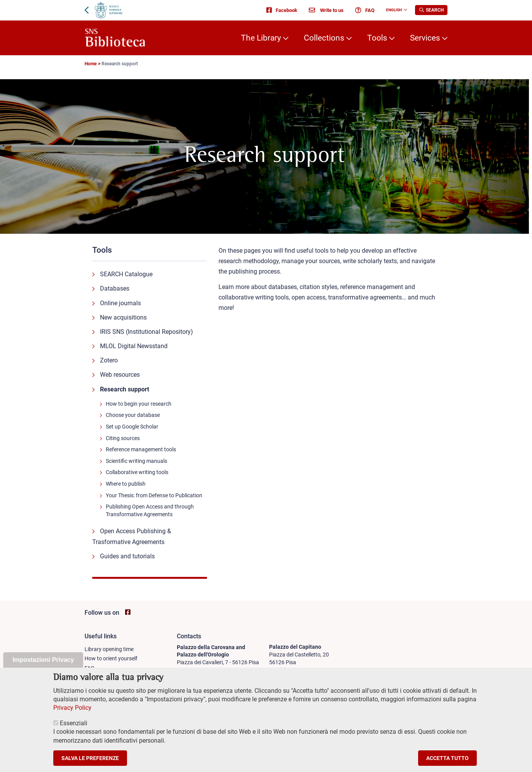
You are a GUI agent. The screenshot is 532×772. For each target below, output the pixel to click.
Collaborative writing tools (137, 472)
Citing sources (123, 438)
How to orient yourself (111, 658)
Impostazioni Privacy (43, 667)
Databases (115, 288)
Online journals (120, 303)
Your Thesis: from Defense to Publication (154, 495)
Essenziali (74, 730)
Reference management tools (141, 449)
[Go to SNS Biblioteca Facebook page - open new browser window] (128, 612)
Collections (324, 38)
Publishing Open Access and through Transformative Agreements (150, 510)
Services (425, 38)
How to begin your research (139, 404)
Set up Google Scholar (132, 427)
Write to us (326, 10)
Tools (377, 38)
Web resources (120, 375)
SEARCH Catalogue (126, 274)
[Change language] (405, 10)
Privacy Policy (72, 715)
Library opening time (109, 649)
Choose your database (133, 415)
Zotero (109, 360)
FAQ (365, 10)
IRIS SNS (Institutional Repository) (147, 332)
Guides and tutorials (127, 556)
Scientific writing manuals (136, 461)
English (394, 10)
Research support (125, 389)
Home (91, 64)
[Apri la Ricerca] (431, 10)
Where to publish (126, 484)
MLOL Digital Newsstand (134, 346)
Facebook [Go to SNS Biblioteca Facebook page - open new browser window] (282, 10)
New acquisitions (123, 317)
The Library (261, 38)
